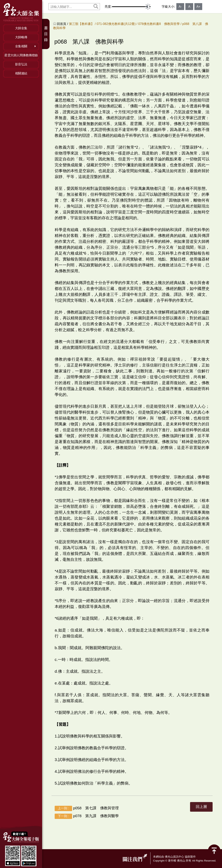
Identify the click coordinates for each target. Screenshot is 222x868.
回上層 (201, 807)
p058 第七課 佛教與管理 (87, 808)
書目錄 (46, 34)
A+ (198, 7)
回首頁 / (63, 24)
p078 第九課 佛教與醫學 (87, 816)
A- (180, 7)
